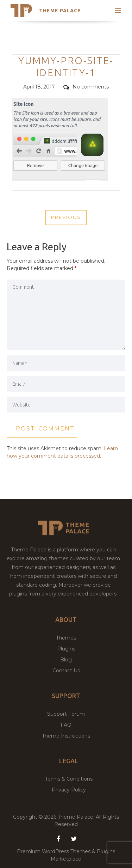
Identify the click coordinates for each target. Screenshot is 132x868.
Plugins (66, 649)
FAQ (66, 725)
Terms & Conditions (69, 779)
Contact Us (66, 671)
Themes (66, 638)
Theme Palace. (77, 817)
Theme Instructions (66, 736)
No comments (86, 87)
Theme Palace (60, 11)
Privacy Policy (69, 790)
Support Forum (66, 714)
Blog (66, 660)
